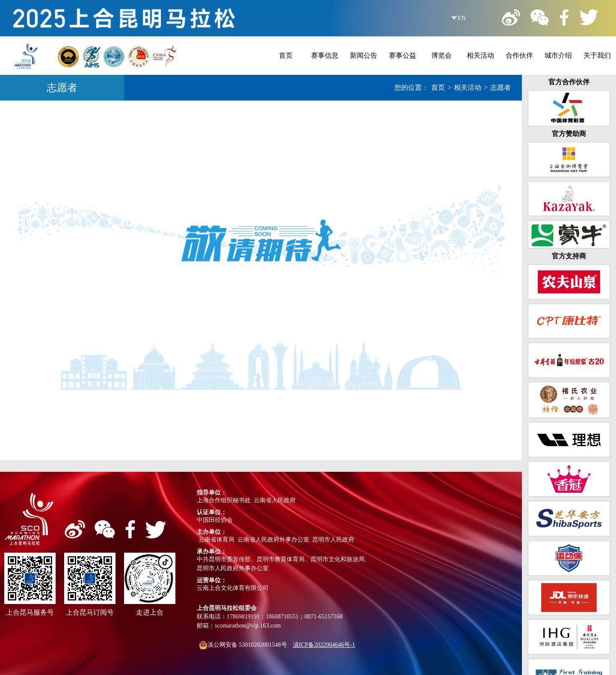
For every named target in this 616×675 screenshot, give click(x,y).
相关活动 (480, 55)
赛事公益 (403, 55)
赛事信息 (325, 55)
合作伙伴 (519, 55)
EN (462, 18)
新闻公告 (364, 55)
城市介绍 (558, 55)
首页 (286, 55)
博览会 (441, 55)
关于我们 (597, 55)
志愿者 (500, 87)
